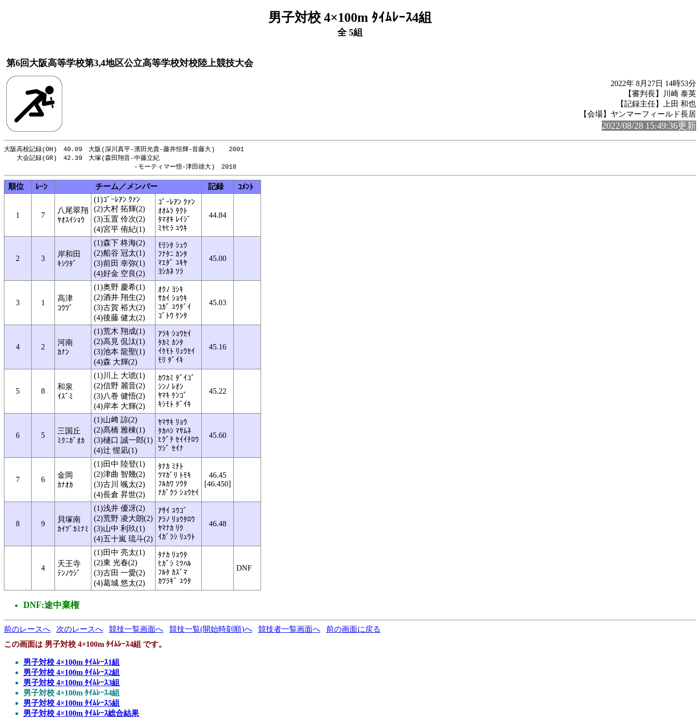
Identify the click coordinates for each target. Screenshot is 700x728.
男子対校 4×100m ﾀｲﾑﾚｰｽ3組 (71, 684)
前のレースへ (27, 631)
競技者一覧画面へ (289, 631)
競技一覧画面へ (136, 631)
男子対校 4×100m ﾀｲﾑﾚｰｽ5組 (71, 704)
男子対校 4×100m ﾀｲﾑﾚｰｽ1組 (71, 664)
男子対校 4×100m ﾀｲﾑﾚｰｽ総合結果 (81, 715)
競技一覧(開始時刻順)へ (211, 631)
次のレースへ (80, 631)
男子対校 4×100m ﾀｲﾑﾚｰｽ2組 (71, 674)
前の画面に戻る (353, 631)
